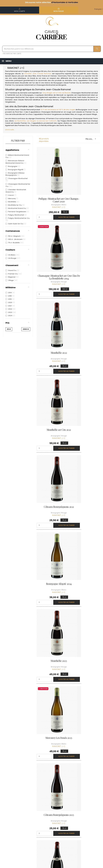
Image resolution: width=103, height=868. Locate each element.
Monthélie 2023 (51, 380)
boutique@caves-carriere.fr (16, 799)
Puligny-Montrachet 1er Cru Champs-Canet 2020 (51, 187)
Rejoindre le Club (86, 792)
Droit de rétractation (50, 823)
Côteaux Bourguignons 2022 (51, 317)
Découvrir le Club (86, 787)
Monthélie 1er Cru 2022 (85, 252)
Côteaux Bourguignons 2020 (51, 702)
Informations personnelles (67, 790)
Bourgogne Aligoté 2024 (85, 316)
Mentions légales (48, 809)
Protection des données (51, 816)
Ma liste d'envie (68, 810)
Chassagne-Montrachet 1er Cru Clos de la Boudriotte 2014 (85, 189)
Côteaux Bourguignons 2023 (51, 445)
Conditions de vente (50, 802)
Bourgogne (10, 74)
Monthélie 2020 (51, 572)
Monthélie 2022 (51, 252)
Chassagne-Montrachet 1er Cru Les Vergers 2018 (85, 638)
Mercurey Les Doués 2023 (85, 380)
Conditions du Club (87, 796)
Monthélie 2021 (51, 636)
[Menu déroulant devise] (98, 9)
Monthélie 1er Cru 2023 (85, 508)
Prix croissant (92, 139)
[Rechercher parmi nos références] (51, 49)
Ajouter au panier (58, 204)
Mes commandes (67, 797)
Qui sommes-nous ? (50, 788)
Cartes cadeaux (68, 814)
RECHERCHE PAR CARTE (12, 54)
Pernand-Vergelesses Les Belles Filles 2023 (51, 510)
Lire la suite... (10, 130)
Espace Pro (49, 829)
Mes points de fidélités (68, 804)
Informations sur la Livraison (51, 795)
